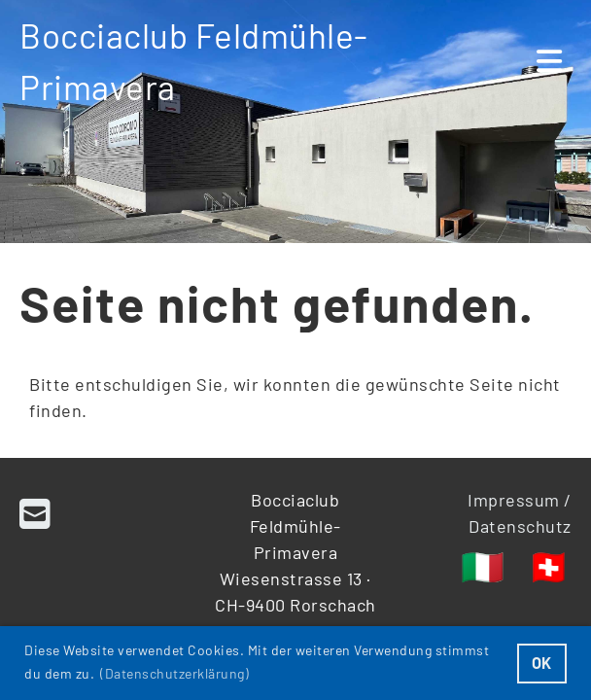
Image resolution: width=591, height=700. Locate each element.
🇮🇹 (483, 565)
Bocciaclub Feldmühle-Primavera (194, 61)
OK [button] (542, 663)
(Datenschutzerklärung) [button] (174, 673)
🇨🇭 (549, 565)
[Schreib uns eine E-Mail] (35, 513)
